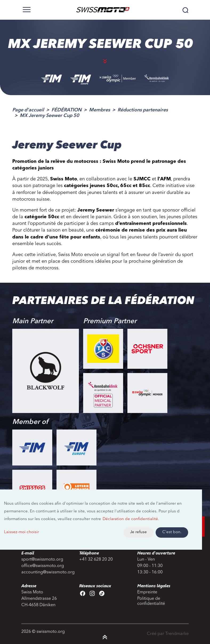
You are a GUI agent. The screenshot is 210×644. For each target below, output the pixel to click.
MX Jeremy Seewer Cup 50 (49, 116)
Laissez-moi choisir (21, 532)
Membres (100, 110)
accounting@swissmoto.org (47, 572)
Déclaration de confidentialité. (131, 519)
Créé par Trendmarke (168, 634)
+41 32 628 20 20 (96, 560)
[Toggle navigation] (27, 10)
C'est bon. (172, 532)
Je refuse (138, 532)
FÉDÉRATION (66, 110)
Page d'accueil (28, 110)
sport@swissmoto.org (42, 560)
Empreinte (147, 592)
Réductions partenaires (143, 110)
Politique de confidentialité (151, 601)
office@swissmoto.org (43, 566)
